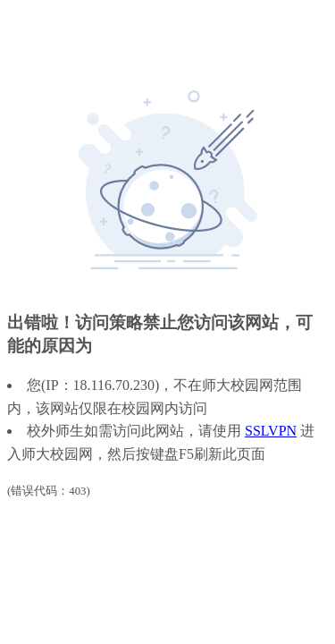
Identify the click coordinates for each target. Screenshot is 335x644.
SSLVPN (271, 431)
